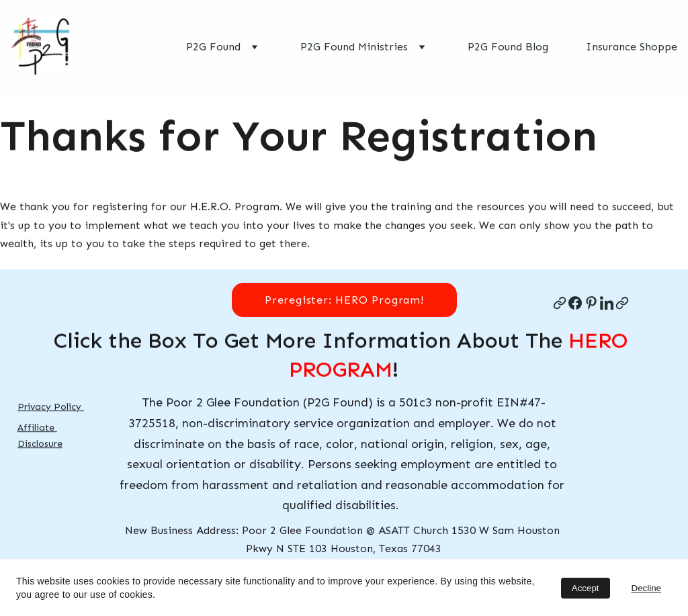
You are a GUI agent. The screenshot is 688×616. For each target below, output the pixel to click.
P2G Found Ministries (354, 47)
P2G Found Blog (508, 47)
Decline (646, 588)
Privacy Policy (51, 407)
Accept (586, 588)
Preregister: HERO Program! (344, 300)
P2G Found (213, 47)
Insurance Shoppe (632, 47)
